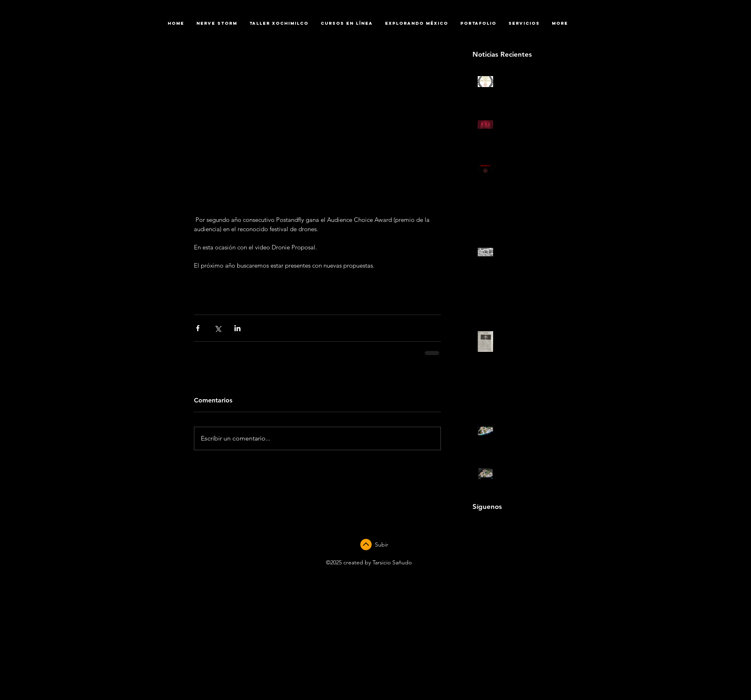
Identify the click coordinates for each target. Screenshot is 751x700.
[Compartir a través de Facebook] (198, 328)
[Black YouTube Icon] (487, 524)
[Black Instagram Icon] (499, 524)
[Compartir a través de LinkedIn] (237, 328)
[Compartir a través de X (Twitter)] (218, 328)
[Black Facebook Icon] (475, 524)
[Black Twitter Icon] (512, 524)
